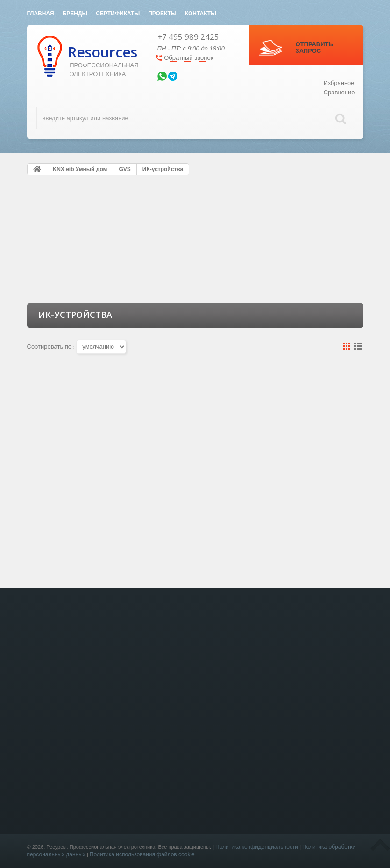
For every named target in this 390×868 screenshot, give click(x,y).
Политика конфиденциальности (257, 847)
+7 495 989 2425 (188, 37)
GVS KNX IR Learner (78, 495)
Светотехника (132, 844)
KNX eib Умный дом (140, 853)
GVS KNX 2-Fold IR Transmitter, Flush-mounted (312, 503)
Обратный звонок (188, 58)
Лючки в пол (130, 862)
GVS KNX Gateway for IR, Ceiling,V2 (195, 499)
